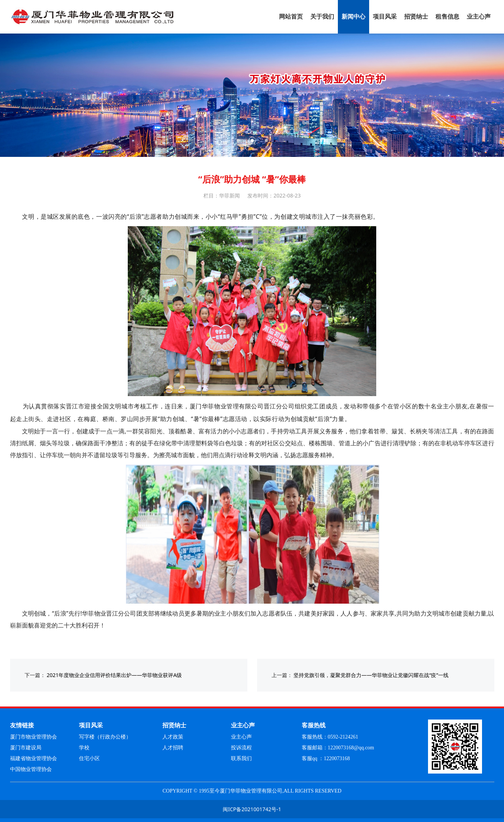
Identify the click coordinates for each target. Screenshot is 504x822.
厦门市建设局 (26, 748)
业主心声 (479, 17)
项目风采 (385, 17)
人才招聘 (173, 748)
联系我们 (241, 758)
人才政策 (173, 737)
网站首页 (291, 17)
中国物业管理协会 (31, 769)
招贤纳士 (416, 17)
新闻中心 (354, 17)
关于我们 (322, 17)
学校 (84, 748)
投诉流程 (241, 748)
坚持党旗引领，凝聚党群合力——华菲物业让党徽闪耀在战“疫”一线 (371, 675)
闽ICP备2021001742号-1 (252, 809)
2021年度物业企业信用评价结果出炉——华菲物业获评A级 (114, 675)
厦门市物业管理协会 (34, 737)
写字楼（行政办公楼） (105, 737)
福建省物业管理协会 (34, 758)
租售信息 (447, 17)
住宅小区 (89, 758)
